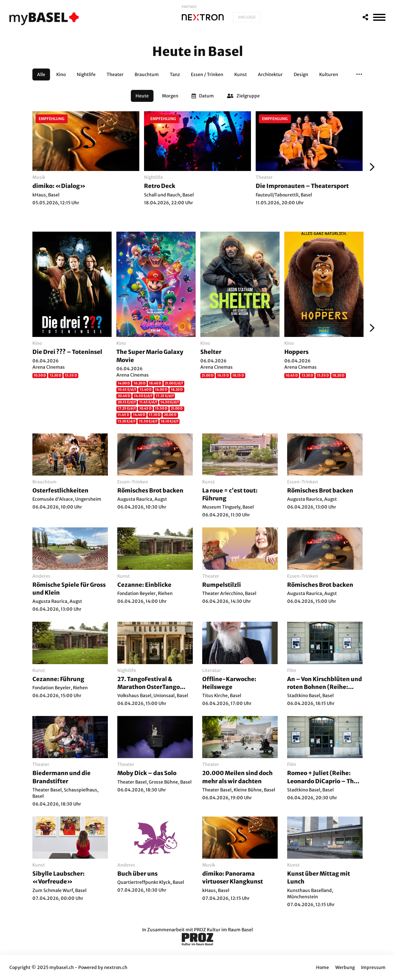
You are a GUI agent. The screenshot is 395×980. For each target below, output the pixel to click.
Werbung (345, 967)
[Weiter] (370, 167)
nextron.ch (116, 967)
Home (323, 967)
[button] (359, 74)
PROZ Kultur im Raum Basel (223, 930)
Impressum (373, 967)
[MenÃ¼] (379, 17)
